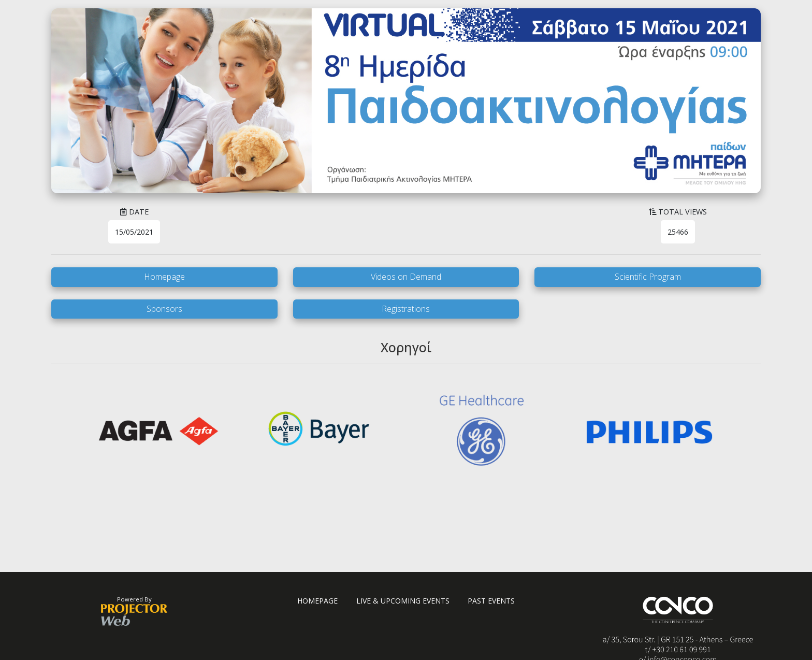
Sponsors (164, 309)
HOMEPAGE (317, 601)
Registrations (406, 309)
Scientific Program (648, 277)
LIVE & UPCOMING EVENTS (403, 601)
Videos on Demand (406, 277)
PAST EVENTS (491, 601)
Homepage (164, 277)
